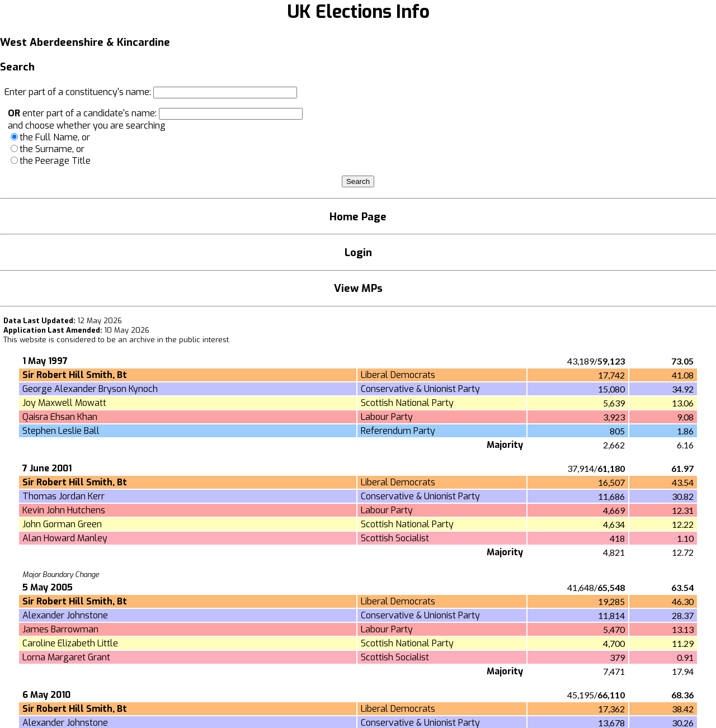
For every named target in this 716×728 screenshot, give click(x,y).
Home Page (358, 217)
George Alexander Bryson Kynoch (90, 389)
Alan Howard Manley (65, 538)
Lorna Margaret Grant (66, 657)
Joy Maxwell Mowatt (64, 403)
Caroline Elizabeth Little (70, 643)
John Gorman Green (62, 524)
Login (358, 252)
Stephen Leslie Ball (61, 431)
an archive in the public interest (173, 340)
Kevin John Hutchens (64, 510)
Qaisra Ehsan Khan (60, 417)
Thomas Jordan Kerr (63, 496)
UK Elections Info (358, 12)
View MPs (358, 288)
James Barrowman (60, 629)
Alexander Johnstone (65, 615)
